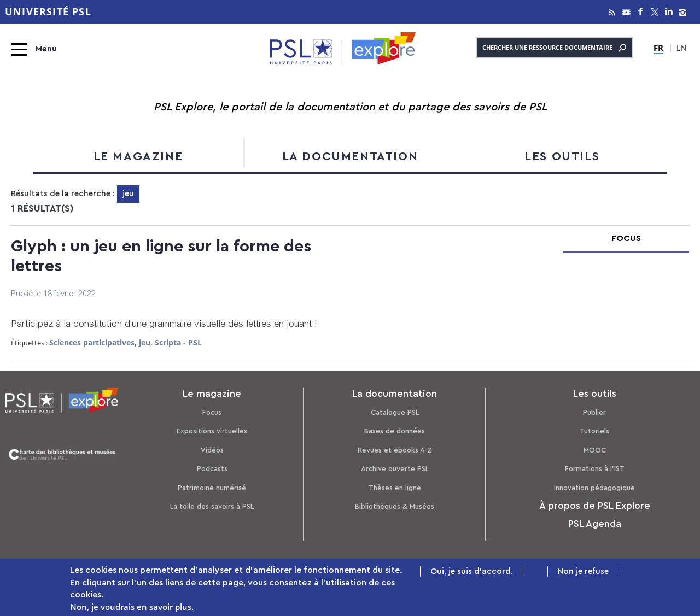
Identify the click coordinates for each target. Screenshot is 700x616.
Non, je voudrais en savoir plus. (132, 608)
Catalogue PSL (395, 412)
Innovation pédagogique (594, 488)
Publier (594, 412)
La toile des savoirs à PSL (212, 506)
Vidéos (212, 450)
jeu (145, 342)
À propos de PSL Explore (595, 506)
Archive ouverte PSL (395, 469)
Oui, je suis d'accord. (472, 573)
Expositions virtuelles (212, 431)
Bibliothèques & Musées (395, 506)
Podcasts (212, 469)
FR (658, 48)
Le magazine (138, 156)
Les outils (562, 156)
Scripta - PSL (178, 342)
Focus (212, 412)
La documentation (350, 156)
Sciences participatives (92, 342)
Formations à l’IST (595, 469)
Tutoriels (594, 431)
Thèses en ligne (395, 488)
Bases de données (395, 431)
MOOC (595, 450)
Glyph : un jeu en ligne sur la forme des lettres (161, 256)
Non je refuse (583, 573)
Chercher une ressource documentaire (554, 48)
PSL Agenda (595, 524)
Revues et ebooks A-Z (395, 450)
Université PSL (48, 12)
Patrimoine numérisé (212, 488)
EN (681, 49)
